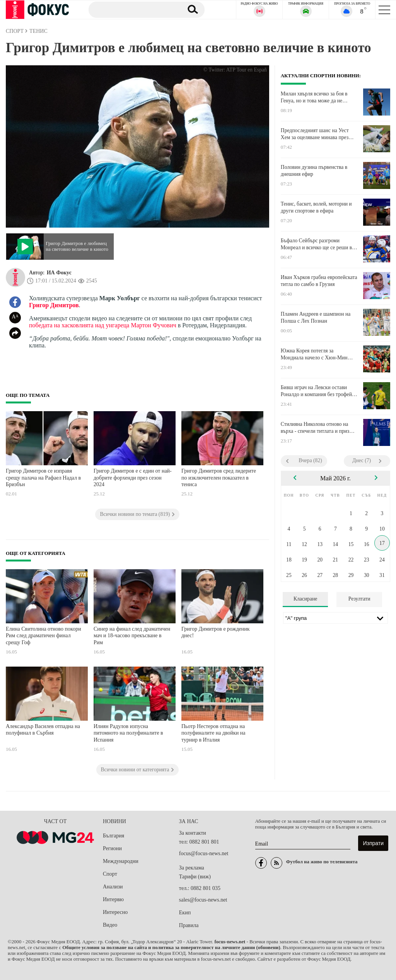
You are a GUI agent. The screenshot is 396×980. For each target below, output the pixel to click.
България (114, 836)
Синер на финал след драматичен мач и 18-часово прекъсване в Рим (132, 636)
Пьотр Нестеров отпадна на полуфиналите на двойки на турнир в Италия (213, 733)
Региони (112, 848)
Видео (110, 925)
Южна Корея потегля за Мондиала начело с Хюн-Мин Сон (314, 354)
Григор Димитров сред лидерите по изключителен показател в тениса (219, 478)
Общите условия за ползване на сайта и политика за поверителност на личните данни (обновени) (171, 948)
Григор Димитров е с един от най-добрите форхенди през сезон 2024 (133, 478)
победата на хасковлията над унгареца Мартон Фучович (103, 325)
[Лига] (335, 618)
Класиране (305, 599)
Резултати (359, 599)
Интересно (115, 912)
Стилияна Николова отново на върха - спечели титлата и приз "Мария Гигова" (315, 428)
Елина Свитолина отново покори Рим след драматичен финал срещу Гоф (44, 636)
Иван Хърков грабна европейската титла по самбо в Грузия (319, 281)
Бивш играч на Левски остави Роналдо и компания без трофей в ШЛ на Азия (318, 391)
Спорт (110, 874)
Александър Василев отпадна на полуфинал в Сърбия (43, 730)
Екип (185, 913)
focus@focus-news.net (204, 853)
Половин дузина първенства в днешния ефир (314, 171)
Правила (189, 925)
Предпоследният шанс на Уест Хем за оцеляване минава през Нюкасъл (315, 134)
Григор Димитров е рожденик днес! (216, 632)
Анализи (113, 887)
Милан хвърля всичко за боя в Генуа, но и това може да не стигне (314, 97)
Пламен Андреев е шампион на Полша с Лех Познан (316, 317)
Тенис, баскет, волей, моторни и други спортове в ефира (316, 207)
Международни (121, 861)
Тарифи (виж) (195, 877)
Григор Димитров (54, 305)
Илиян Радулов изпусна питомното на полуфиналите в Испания (128, 733)
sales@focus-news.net (203, 900)
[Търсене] (133, 9)
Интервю (113, 899)
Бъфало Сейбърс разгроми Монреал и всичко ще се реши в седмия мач (316, 244)
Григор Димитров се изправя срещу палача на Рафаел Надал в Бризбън (43, 478)
